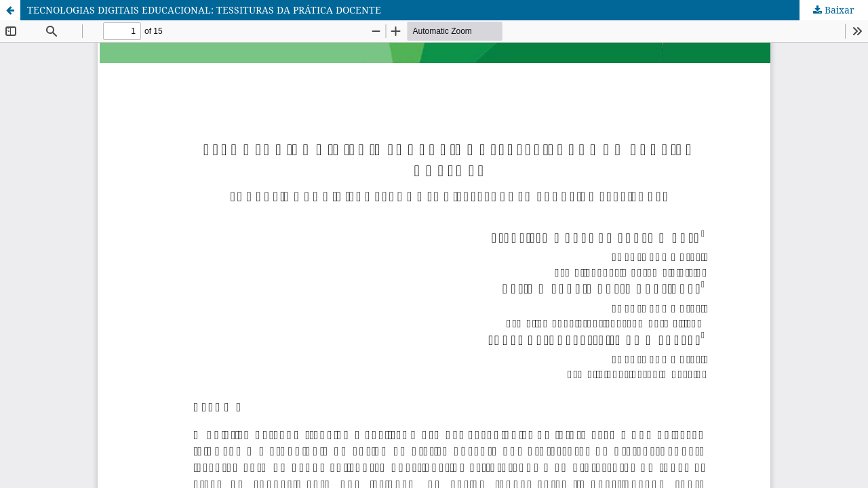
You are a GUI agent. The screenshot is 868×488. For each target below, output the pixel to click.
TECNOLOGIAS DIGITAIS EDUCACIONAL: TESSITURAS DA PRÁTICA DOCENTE (204, 10)
